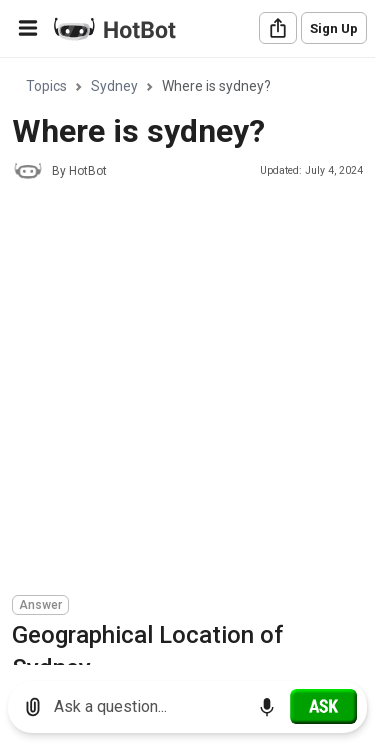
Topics (46, 86)
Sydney (114, 86)
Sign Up (334, 28)
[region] (187, 362)
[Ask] (323, 706)
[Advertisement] (187, 390)
